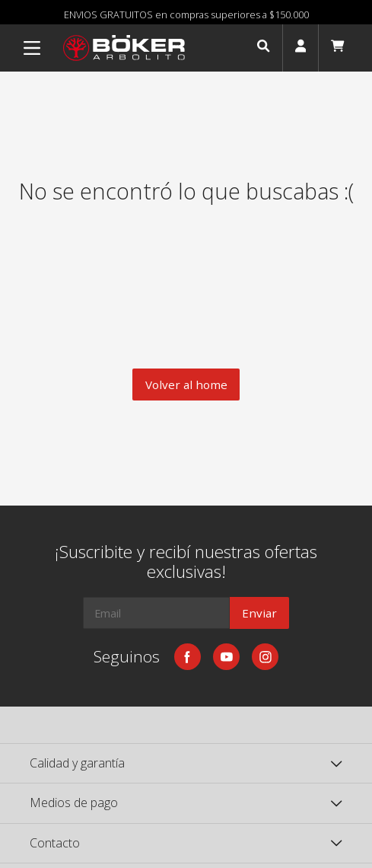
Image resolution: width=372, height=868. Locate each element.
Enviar (259, 613)
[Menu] (32, 48)
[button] (263, 48)
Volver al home (186, 385)
